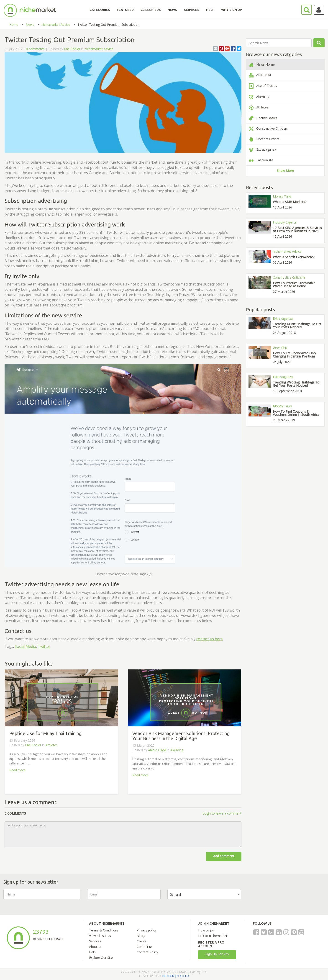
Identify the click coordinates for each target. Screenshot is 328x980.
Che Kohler (72, 49)
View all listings (100, 936)
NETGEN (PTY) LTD (176, 976)
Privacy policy (147, 930)
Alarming (177, 750)
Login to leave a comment (222, 813)
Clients (142, 941)
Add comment (224, 856)
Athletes (52, 745)
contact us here (210, 639)
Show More (285, 171)
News (30, 24)
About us (96, 947)
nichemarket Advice (56, 24)
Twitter (44, 646)
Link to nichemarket (213, 936)
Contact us (145, 947)
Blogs (141, 936)
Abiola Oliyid (157, 750)
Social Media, (26, 646)
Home (14, 24)
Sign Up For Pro (217, 954)
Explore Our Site (101, 958)
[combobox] (204, 894)
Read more (18, 770)
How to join (207, 930)
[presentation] (282, 898)
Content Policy (147, 952)
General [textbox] (175, 894)
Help (92, 952)
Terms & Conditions (104, 930)
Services (95, 941)
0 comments (35, 49)
